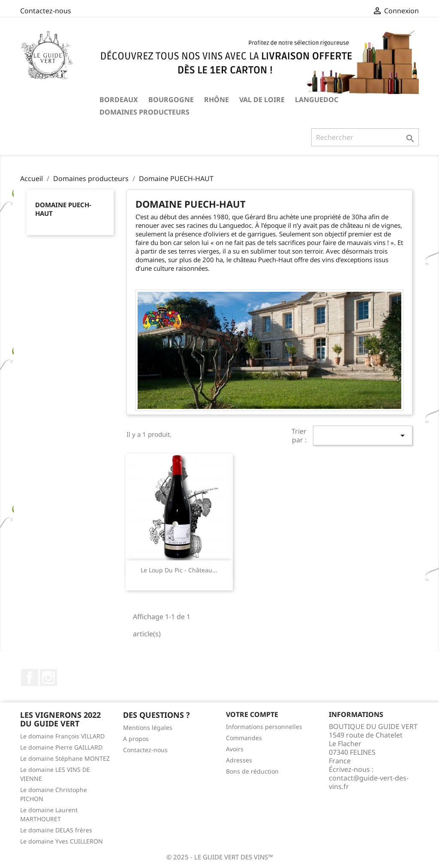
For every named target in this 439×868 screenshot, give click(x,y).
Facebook (30, 677)
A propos (136, 739)
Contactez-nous (46, 11)
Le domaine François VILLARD (62, 736)
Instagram (48, 677)
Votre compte (252, 714)
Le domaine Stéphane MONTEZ (65, 758)
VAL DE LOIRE (262, 100)
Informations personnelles (264, 727)
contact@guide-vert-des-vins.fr (369, 782)
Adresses (239, 760)
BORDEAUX (119, 100)
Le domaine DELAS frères (56, 830)
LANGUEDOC (317, 100)
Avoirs (235, 749)
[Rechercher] (365, 137)
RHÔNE (216, 100)
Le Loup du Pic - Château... (179, 570)
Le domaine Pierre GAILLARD (61, 747)
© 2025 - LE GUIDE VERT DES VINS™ (220, 857)
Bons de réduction (252, 771)
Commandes (244, 738)
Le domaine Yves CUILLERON (62, 841)
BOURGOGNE (171, 100)
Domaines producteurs (144, 112)
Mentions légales (148, 727)
